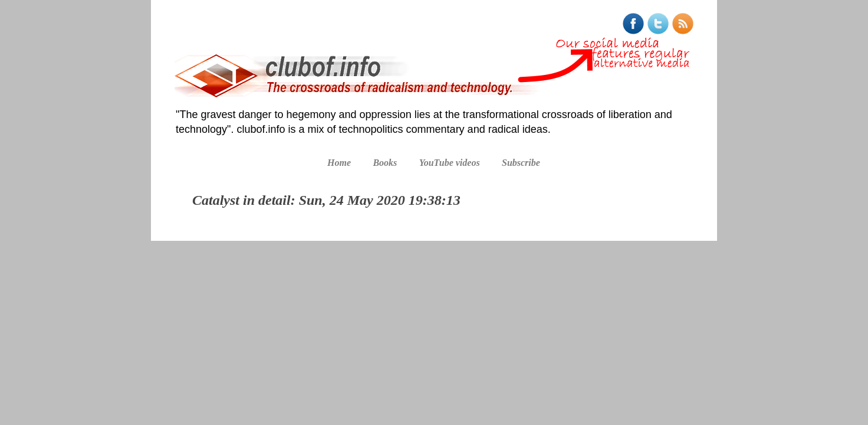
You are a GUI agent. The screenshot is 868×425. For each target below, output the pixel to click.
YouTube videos (450, 163)
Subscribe (521, 163)
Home (339, 163)
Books (385, 163)
